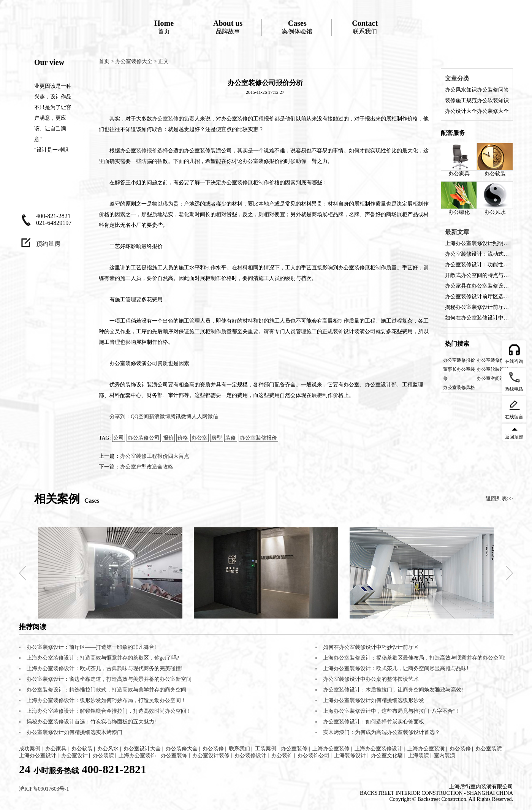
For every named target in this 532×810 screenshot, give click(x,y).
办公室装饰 (174, 755)
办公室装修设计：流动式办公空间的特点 (477, 254)
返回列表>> (499, 499)
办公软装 (495, 160)
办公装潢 (103, 755)
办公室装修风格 (459, 388)
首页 (164, 27)
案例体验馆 (297, 27)
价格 (183, 438)
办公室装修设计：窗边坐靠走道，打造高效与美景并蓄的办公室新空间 (109, 679)
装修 (231, 438)
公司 (119, 438)
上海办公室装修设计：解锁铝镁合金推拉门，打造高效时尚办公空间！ (109, 711)
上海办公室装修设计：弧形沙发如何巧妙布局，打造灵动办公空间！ (106, 700)
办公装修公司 (144, 438)
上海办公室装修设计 (378, 749)
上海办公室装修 (331, 749)
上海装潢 (418, 755)
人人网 (199, 417)
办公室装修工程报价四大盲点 (155, 456)
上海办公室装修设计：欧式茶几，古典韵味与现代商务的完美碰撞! (105, 668)
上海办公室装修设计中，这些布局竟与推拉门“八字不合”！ (392, 711)
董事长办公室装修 (459, 374)
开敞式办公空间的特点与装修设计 (477, 275)
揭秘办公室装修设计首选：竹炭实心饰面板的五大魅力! (91, 722)
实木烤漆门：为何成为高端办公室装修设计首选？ (382, 732)
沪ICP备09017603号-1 (44, 789)
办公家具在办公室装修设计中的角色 (477, 286)
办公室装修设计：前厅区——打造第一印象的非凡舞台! (91, 647)
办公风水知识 (461, 90)
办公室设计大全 (142, 749)
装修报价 (147, 151)
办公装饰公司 (313, 755)
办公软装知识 (493, 100)
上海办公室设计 (38, 755)
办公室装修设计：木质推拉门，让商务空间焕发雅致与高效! (393, 690)
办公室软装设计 (493, 369)
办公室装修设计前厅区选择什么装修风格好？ (477, 297)
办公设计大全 (461, 111)
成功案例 (30, 749)
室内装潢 (445, 755)
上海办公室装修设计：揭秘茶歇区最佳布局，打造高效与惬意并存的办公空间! (414, 658)
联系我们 (365, 27)
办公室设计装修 (211, 755)
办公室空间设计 (493, 378)
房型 (217, 438)
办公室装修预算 (493, 360)
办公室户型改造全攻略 (147, 467)
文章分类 (457, 78)
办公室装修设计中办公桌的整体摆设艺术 (371, 679)
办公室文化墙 (387, 755)
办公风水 (495, 198)
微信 (213, 417)
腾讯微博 (181, 417)
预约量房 (48, 244)
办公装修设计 (250, 755)
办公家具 (459, 160)
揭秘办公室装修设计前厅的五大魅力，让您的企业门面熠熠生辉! (477, 307)
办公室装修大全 (134, 61)
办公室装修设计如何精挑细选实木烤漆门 (74, 732)
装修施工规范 (461, 100)
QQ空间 (140, 417)
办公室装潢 (489, 749)
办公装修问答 (493, 90)
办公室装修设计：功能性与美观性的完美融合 (477, 265)
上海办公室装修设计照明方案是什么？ (477, 243)
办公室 (199, 438)
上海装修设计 (350, 755)
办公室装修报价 (258, 438)
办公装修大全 (493, 111)
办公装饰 (282, 755)
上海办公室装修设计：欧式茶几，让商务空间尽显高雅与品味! (396, 668)
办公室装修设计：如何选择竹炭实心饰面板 (374, 722)
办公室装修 (165, 119)
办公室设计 (74, 755)
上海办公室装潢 (426, 749)
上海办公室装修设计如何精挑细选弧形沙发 (374, 700)
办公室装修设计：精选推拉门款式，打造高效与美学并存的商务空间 (106, 690)
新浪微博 (160, 417)
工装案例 (266, 749)
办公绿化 (459, 198)
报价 (168, 438)
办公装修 (213, 749)
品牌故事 (228, 27)
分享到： (120, 417)
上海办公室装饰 (137, 755)
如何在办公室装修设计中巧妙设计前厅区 (477, 318)
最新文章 (457, 232)
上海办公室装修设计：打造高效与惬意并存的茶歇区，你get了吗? (103, 658)
